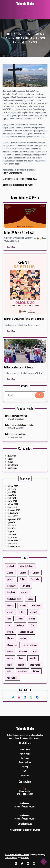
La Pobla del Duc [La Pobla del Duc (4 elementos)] (26, 626)
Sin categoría (19, 462)
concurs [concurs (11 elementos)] (24, 614)
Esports (18, 460)
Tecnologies (19, 464)
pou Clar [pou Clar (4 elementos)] (29, 638)
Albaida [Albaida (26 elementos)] (18, 599)
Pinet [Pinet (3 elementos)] (23, 638)
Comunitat (19, 458)
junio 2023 (19, 521)
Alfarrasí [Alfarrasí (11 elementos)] (30, 599)
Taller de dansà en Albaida (21, 429)
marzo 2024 (19, 509)
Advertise (25, 775)
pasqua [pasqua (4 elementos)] (18, 638)
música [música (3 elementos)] (18, 634)
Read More (12, 247)
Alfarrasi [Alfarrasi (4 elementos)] (24, 599)
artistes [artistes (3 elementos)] (18, 602)
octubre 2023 (19, 515)
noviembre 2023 (20, 514)
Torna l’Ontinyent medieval (21, 421)
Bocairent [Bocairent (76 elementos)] (19, 608)
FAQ (25, 771)
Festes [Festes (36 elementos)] (23, 620)
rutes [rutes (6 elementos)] (18, 644)
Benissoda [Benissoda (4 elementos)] (25, 605)
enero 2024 (19, 511)
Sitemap (25, 767)
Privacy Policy (25, 754)
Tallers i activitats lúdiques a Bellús (23, 425)
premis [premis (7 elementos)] (23, 641)
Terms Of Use (25, 749)
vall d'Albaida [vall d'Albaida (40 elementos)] (19, 646)
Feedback (25, 758)
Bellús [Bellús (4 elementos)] (24, 602)
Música (18, 461)
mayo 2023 (19, 522)
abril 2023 (19, 524)
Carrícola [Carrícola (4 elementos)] (25, 608)
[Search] (32, 394)
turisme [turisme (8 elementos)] (30, 644)
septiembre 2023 (20, 517)
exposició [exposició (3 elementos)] (29, 617)
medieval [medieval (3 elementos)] (24, 629)
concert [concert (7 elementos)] (18, 614)
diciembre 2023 (20, 513)
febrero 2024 (19, 510)
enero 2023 (19, 528)
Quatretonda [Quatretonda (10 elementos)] (29, 641)
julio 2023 (19, 520)
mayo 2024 (19, 506)
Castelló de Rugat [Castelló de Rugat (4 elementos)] (20, 611)
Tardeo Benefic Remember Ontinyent (18, 185)
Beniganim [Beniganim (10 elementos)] (30, 602)
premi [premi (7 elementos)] (18, 641)
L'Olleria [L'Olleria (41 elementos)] (18, 626)
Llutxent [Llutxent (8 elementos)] (18, 629)
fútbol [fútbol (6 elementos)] (28, 623)
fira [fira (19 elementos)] (18, 623)
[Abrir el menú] (25, 13)
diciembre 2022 (20, 529)
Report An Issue (25, 762)
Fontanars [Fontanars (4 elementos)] (23, 623)
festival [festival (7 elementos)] (28, 620)
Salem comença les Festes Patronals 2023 (20, 179)
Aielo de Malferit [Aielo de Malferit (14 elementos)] (26, 596)
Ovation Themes (11, 857)
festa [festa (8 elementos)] (18, 620)
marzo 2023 (19, 525)
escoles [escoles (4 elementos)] (18, 617)
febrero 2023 (19, 526)
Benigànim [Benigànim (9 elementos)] (19, 605)
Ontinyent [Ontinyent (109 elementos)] (24, 634)
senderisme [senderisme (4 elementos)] (24, 644)
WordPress (25, 857)
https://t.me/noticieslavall (13, 173)
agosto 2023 (19, 518)
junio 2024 (19, 505)
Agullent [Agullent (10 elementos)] (18, 596)
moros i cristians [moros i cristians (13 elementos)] (27, 631)
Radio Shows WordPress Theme (17, 854)
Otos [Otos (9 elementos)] (30, 634)
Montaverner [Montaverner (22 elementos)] (19, 631)
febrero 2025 (19, 502)
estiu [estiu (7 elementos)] (23, 617)
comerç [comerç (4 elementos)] (28, 611)
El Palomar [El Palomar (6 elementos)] (30, 614)
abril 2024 (19, 507)
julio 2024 (19, 503)
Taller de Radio (25, 3)
